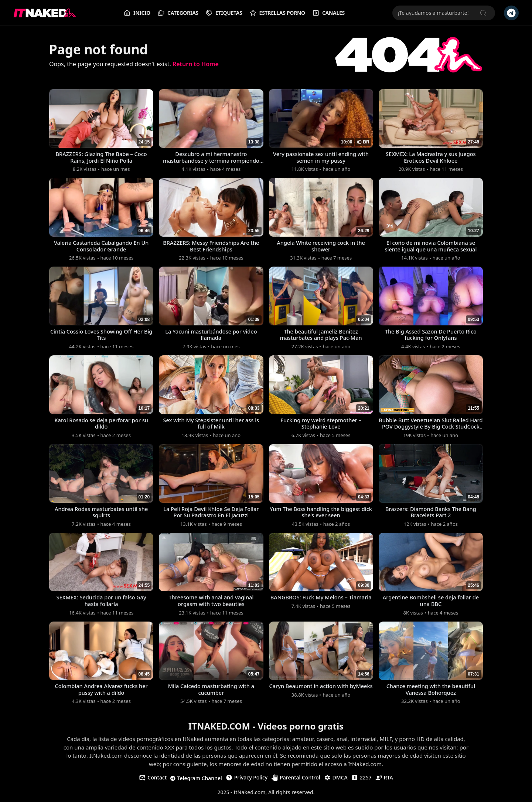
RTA (384, 780)
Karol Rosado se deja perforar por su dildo (101, 424)
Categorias (178, 13)
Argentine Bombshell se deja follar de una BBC (431, 603)
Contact (153, 780)
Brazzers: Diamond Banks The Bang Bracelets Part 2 (431, 514)
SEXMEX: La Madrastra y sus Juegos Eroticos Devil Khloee (431, 158)
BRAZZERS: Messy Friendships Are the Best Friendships (211, 247)
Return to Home (196, 64)
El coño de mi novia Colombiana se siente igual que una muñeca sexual (431, 247)
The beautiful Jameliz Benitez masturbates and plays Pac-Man (321, 336)
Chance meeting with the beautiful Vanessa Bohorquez (431, 692)
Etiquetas (224, 13)
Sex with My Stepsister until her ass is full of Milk (211, 424)
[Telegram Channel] (511, 13)
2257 (362, 780)
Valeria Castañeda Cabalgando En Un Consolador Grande (101, 247)
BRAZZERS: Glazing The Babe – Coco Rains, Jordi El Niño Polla (101, 158)
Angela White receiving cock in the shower (321, 247)
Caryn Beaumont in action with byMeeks (321, 692)
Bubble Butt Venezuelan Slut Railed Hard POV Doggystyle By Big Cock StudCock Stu (431, 424)
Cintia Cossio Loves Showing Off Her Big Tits (101, 336)
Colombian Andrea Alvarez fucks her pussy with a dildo (101, 692)
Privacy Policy (247, 780)
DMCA (336, 780)
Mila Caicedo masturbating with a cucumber (211, 692)
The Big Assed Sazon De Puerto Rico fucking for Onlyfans (431, 336)
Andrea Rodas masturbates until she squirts (101, 514)
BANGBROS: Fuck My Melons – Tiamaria (321, 603)
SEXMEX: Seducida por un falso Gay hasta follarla (101, 603)
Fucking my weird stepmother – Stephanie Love (321, 424)
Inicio (137, 13)
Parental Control (296, 780)
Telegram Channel (196, 781)
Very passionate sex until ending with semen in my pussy (321, 158)
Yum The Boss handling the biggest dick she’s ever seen (321, 514)
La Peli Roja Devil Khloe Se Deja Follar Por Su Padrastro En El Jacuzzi (211, 514)
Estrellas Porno (277, 13)
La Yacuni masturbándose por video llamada (211, 336)
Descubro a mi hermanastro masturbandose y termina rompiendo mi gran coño (211, 158)
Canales (329, 13)
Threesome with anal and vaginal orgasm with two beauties (211, 603)
